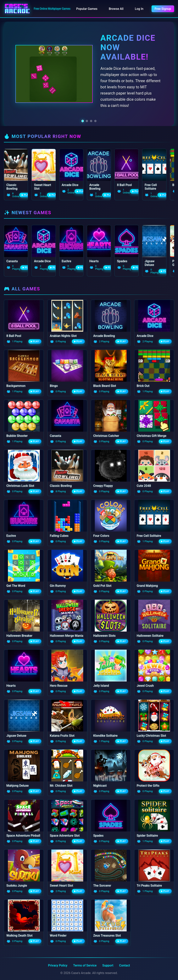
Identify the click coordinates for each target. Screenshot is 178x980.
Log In (139, 9)
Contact (125, 965)
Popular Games (87, 9)
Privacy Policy (58, 965)
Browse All (116, 9)
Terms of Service (85, 965)
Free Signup (163, 9)
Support (108, 965)
